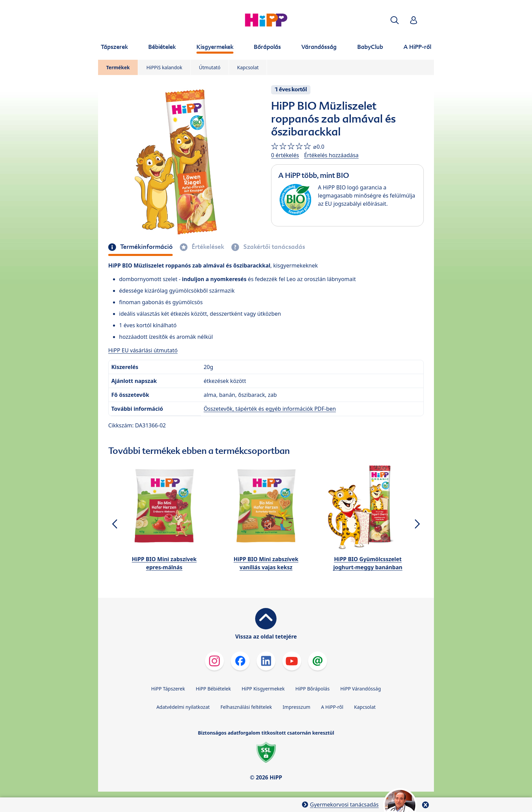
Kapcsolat (248, 67)
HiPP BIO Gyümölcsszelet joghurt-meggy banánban (368, 563)
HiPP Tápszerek (168, 689)
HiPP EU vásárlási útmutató (143, 350)
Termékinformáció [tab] (146, 247)
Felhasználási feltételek (246, 707)
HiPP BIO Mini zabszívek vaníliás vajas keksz (266, 563)
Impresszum (297, 707)
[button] (395, 20)
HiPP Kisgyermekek (263, 689)
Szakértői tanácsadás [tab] (273, 247)
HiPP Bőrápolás (313, 689)
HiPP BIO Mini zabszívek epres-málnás (164, 563)
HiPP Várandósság (361, 689)
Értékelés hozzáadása (331, 155)
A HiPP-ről (332, 707)
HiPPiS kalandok (164, 67)
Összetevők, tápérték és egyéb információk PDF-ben (270, 409)
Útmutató (210, 67)
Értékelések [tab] (207, 247)
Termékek (118, 67)
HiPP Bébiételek (213, 689)
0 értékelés (285, 155)
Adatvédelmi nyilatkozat (183, 707)
